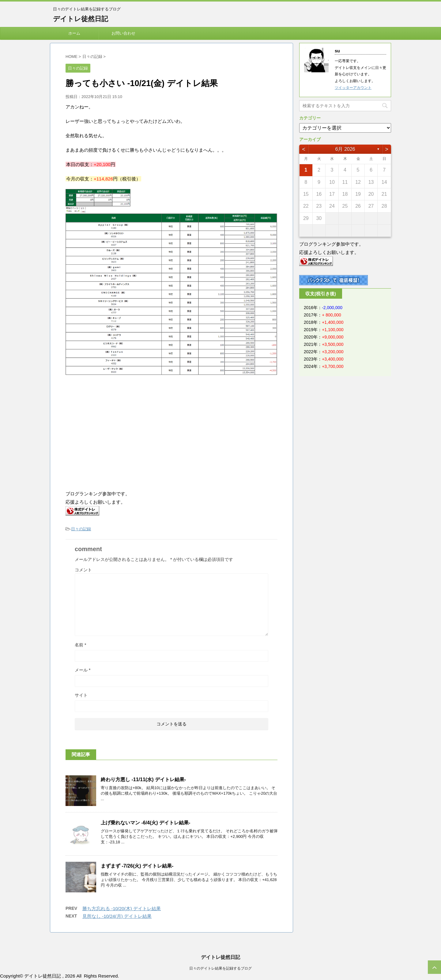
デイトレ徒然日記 (81, 19)
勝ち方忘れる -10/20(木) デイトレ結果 (122, 908)
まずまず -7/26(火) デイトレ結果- (137, 866)
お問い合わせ (123, 33)
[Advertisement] (117, 433)
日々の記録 (81, 529)
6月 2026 (345, 149)
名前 (80, 645)
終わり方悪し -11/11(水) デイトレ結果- (143, 779)
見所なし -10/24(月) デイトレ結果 (117, 916)
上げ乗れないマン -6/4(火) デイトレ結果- (145, 823)
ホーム (74, 33)
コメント (83, 570)
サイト (81, 695)
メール (83, 670)
